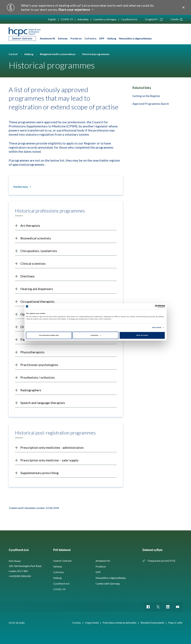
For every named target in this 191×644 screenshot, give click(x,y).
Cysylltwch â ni (129, 19)
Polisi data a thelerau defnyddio (120, 623)
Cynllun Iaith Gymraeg (108, 583)
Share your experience (74, 9)
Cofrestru (90, 38)
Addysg (112, 38)
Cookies (76, 623)
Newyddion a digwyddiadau (135, 38)
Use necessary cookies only (49, 335)
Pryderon (76, 38)
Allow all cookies (142, 335)
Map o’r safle (175, 623)
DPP (102, 38)
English (52, 19)
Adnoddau (83, 19)
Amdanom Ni (47, 38)
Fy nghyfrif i (154, 19)
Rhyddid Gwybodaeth (152, 623)
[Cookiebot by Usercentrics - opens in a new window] (151, 306)
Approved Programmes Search (151, 104)
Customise (96, 335)
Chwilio (176, 19)
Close (183, 7)
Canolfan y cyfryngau (105, 19)
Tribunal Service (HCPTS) (161, 561)
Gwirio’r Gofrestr (22, 38)
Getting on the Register (146, 96)
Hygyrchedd (92, 623)
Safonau (63, 38)
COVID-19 (67, 19)
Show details (157, 328)
